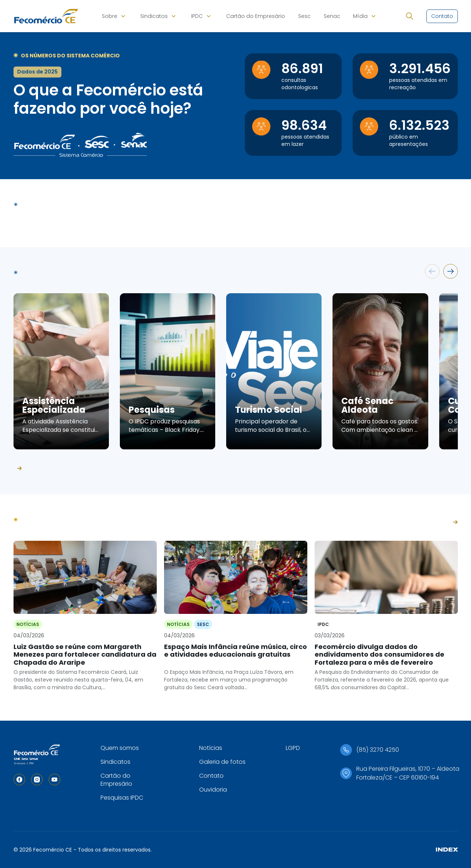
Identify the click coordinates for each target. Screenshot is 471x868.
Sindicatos (154, 16)
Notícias (211, 748)
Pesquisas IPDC (122, 798)
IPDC (197, 16)
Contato (211, 776)
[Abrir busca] (410, 16)
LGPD (293, 748)
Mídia (360, 16)
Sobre (110, 16)
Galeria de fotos (222, 762)
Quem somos (120, 748)
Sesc (304, 16)
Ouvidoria (213, 790)
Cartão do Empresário (256, 16)
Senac (332, 16)
